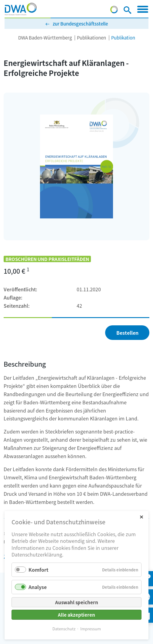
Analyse (38, 587)
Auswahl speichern (77, 602)
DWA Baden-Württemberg (45, 38)
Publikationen (91, 38)
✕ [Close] (141, 517)
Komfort (38, 570)
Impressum (91, 629)
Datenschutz (64, 629)
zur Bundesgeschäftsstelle (80, 24)
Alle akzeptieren (76, 615)
